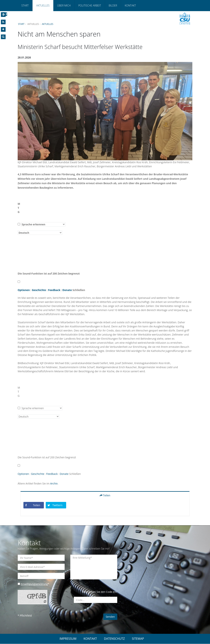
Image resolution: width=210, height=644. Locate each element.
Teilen (105, 495)
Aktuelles (43, 5)
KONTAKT (90, 639)
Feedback (54, 290)
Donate (68, 290)
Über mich (64, 5)
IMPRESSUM (68, 639)
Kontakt (130, 5)
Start (25, 5)
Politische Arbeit (90, 5)
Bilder (113, 5)
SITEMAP (138, 639)
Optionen (24, 290)
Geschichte (39, 290)
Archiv (54, 483)
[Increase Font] (3, 29)
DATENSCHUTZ (114, 639)
